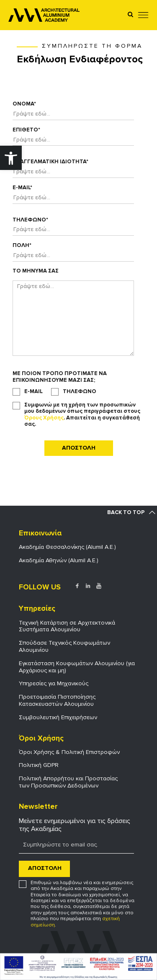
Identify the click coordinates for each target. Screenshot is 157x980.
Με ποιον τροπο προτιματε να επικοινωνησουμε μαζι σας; (60, 377)
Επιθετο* (26, 130)
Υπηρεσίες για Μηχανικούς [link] (54, 683)
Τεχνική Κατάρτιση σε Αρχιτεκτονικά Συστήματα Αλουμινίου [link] (67, 626)
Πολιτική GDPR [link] (39, 765)
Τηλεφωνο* (30, 220)
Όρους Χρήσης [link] (44, 418)
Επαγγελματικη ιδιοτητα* (50, 162)
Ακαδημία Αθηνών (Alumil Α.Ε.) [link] (59, 560)
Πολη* (22, 246)
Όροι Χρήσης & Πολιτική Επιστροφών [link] (69, 752)
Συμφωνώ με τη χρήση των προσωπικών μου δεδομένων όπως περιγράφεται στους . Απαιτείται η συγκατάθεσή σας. (82, 415)
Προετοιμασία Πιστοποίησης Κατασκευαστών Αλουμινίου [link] (57, 700)
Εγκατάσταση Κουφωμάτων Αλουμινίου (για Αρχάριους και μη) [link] (77, 667)
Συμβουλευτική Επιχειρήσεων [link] (58, 717)
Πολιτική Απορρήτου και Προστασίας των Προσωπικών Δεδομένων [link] (68, 782)
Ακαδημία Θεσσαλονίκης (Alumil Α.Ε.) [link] (67, 547)
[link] (11, 158)
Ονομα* (24, 104)
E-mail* (22, 188)
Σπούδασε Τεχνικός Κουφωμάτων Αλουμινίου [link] (64, 646)
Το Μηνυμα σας (36, 271)
